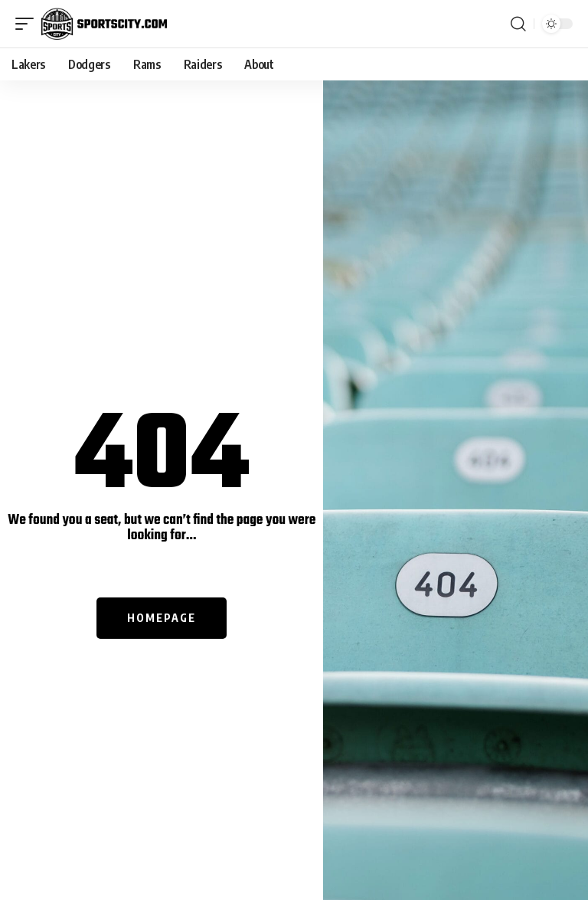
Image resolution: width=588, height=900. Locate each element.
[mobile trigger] (28, 24)
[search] (518, 24)
